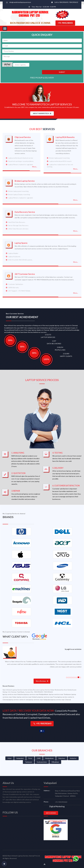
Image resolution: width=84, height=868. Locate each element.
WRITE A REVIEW (51, 813)
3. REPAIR (16, 491)
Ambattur (73, 758)
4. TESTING (57, 453)
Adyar (10, 758)
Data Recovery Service (25, 212)
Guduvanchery (42, 762)
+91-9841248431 (65, 23)
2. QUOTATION (18, 473)
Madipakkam (49, 758)
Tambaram (29, 762)
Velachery (62, 758)
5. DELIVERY (58, 468)
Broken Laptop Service (25, 181)
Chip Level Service (23, 137)
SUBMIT (62, 72)
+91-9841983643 (42, 724)
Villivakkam (55, 762)
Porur (30, 758)
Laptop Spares (21, 243)
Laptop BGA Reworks (65, 137)
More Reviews (42, 681)
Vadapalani (20, 758)
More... (35, 167)
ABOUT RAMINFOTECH (42, 113)
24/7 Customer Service (25, 274)
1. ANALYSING (18, 453)
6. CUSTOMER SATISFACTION (66, 486)
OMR (39, 758)
